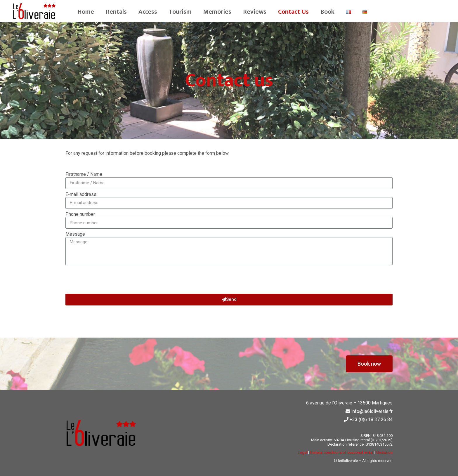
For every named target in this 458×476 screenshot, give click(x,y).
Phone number (80, 214)
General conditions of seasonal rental (341, 452)
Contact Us (293, 12)
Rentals (116, 12)
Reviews (255, 12)
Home (86, 12)
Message (75, 234)
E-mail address (81, 194)
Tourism (180, 12)
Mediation (384, 452)
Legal (303, 452)
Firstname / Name (84, 174)
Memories (217, 12)
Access (148, 12)
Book (327, 12)
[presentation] (110, 279)
